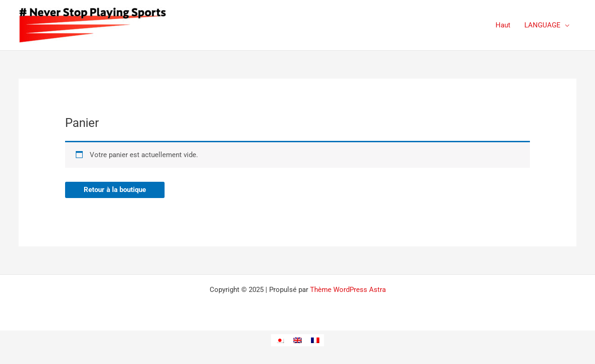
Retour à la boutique (115, 190)
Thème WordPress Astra (348, 290)
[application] (565, 25)
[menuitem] (280, 340)
